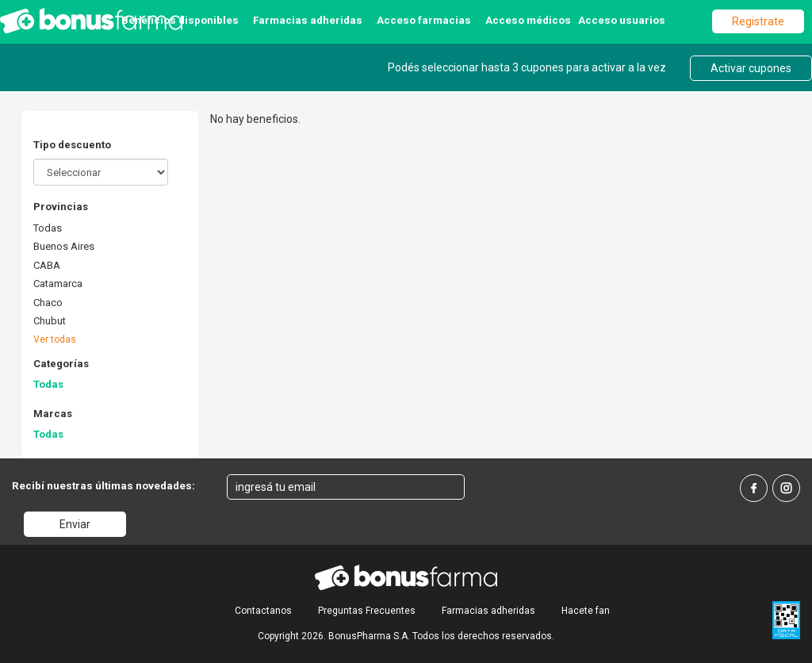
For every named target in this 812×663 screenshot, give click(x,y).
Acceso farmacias (424, 20)
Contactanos (263, 611)
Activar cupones (751, 68)
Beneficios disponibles (180, 20)
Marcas (53, 414)
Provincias (61, 207)
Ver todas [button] (55, 339)
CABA (47, 265)
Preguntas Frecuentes (367, 611)
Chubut (50, 321)
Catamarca (58, 284)
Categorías (61, 364)
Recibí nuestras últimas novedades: (103, 485)
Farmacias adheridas (308, 20)
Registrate (758, 21)
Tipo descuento (72, 145)
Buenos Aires (64, 246)
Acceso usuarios (622, 20)
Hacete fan (586, 611)
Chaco (48, 303)
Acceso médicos (528, 20)
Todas (48, 228)
